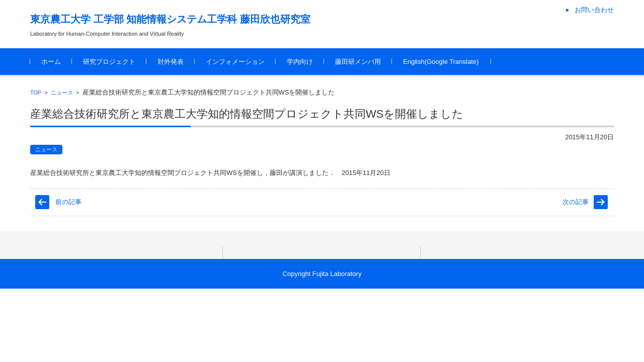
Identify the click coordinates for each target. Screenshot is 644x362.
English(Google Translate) (441, 62)
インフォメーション (235, 62)
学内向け (300, 62)
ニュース (62, 93)
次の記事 (576, 202)
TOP (36, 93)
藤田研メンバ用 (358, 62)
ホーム (51, 62)
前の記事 (68, 202)
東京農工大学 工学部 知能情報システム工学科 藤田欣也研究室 (170, 19)
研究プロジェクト (109, 62)
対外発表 (171, 62)
